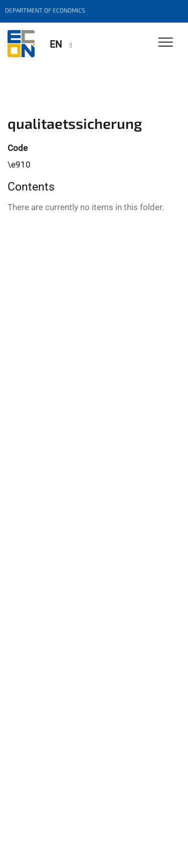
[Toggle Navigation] (166, 43)
